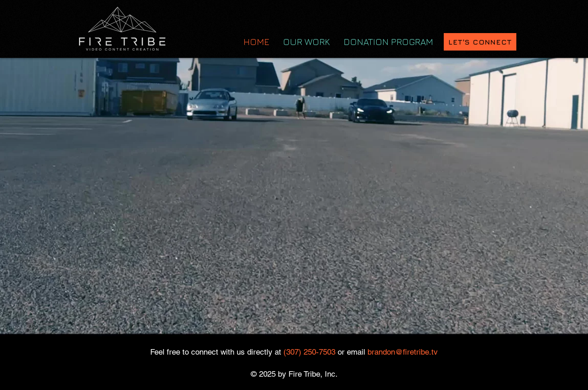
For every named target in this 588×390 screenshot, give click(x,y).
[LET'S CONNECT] (480, 42)
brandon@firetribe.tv (403, 352)
